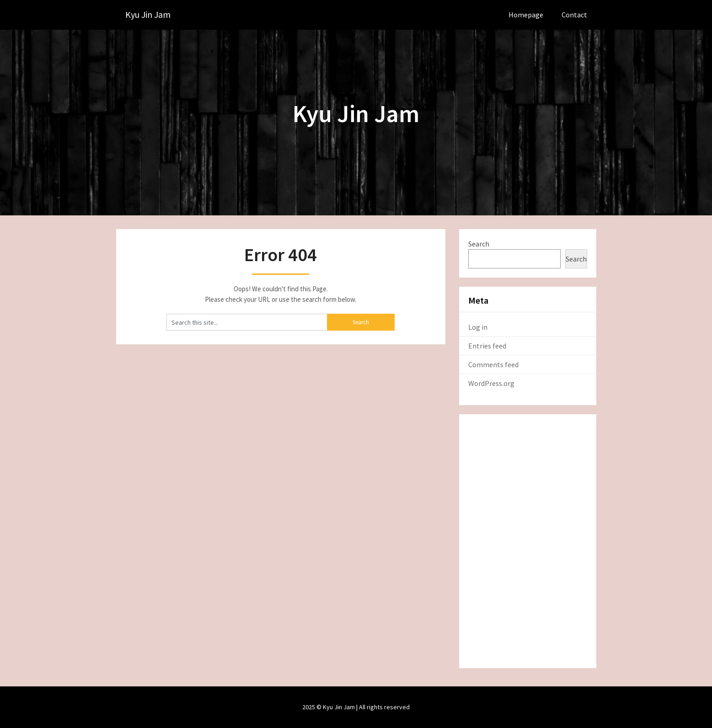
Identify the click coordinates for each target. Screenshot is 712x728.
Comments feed (493, 364)
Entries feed (487, 346)
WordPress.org (491, 383)
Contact (574, 15)
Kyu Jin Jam (148, 15)
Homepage (526, 15)
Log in (478, 327)
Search (479, 244)
